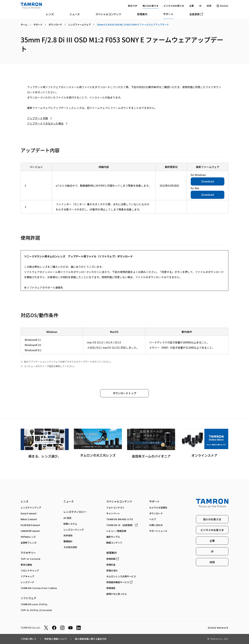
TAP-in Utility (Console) (36, 610)
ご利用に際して (29, 639)
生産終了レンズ (29, 543)
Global (222, 6)
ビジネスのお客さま (174, 6)
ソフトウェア (28, 598)
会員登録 (196, 14)
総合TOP (133, 6)
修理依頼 (113, 559)
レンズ (50, 14)
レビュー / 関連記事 (116, 531)
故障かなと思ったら (117, 594)
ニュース (75, 14)
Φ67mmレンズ (28, 537)
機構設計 (68, 541)
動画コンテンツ (114, 543)
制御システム (70, 524)
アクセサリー (28, 553)
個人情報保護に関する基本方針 (91, 639)
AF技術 (68, 518)
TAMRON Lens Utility (34, 604)
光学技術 (68, 535)
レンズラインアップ (31, 508)
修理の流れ (112, 570)
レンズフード (27, 582)
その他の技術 (70, 547)
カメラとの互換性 (158, 508)
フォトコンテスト (115, 508)
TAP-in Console (31, 559)
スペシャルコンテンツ (108, 14)
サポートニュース (158, 531)
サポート (168, 14)
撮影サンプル (113, 537)
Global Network (218, 628)
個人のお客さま (150, 6)
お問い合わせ (156, 525)
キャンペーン (113, 513)
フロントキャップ (30, 570)
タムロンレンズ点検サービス (121, 576)
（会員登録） (122, 525)
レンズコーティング (74, 530)
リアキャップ (27, 576)
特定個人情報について (56, 639)
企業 (192, 6)
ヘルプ (153, 519)
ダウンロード (156, 513)
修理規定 (111, 588)
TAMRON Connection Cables (39, 588)
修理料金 (111, 565)
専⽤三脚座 (26, 565)
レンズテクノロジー (75, 512)
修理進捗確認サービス (119, 582)
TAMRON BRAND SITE (120, 519)
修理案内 (142, 14)
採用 (209, 6)
